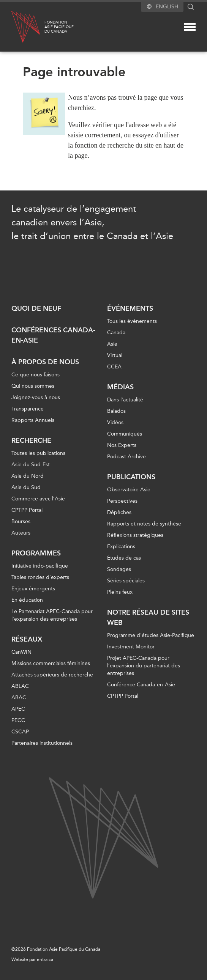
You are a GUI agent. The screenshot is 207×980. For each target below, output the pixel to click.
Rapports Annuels (33, 420)
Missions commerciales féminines (51, 663)
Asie (112, 344)
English (167, 7)
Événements (130, 308)
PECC (18, 720)
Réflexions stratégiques (135, 535)
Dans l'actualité (125, 400)
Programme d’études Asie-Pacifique (151, 635)
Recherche (31, 440)
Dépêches (119, 512)
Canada (116, 333)
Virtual (115, 355)
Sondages (119, 569)
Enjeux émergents (33, 589)
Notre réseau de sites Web (148, 617)
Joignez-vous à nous (36, 397)
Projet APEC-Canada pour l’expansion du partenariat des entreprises (144, 666)
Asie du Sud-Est (31, 465)
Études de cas (124, 558)
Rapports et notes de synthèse (144, 524)
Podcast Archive (126, 457)
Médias (120, 387)
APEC (18, 709)
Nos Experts (122, 445)
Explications (121, 547)
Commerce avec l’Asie (38, 499)
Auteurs (21, 533)
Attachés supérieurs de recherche (52, 675)
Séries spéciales (126, 581)
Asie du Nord (28, 476)
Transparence (28, 409)
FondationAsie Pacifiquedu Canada (59, 27)
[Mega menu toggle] (190, 27)
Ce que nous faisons (36, 375)
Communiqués (125, 434)
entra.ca (45, 960)
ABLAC (20, 686)
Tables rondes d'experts (40, 577)
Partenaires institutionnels (42, 743)
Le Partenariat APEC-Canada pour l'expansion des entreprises (52, 615)
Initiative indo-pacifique (40, 566)
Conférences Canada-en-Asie (53, 335)
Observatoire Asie (129, 490)
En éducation (27, 600)
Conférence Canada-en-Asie (141, 685)
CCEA (114, 367)
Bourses (21, 521)
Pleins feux (120, 592)
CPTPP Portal (27, 510)
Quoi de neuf (36, 308)
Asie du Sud (26, 487)
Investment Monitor (131, 647)
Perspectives (122, 501)
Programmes (36, 553)
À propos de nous (45, 362)
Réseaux (27, 639)
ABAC (19, 698)
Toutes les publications (38, 453)
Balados (116, 411)
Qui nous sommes (33, 386)
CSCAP (20, 732)
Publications (131, 477)
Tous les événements (132, 321)
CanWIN (21, 652)
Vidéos (115, 422)
